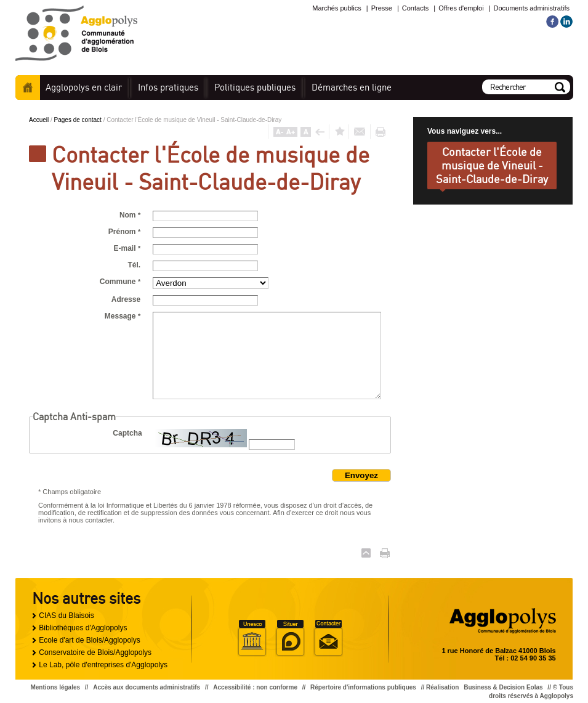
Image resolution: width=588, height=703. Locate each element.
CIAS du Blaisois (66, 616)
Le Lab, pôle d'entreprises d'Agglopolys (103, 665)
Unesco (252, 638)
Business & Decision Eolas (503, 687)
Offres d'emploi (461, 8)
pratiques (168, 87)
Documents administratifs (532, 8)
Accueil (28, 87)
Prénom (124, 232)
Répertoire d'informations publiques (363, 687)
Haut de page (366, 553)
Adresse (126, 299)
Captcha (127, 433)
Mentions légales (55, 687)
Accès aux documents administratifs (147, 687)
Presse (382, 8)
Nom (130, 215)
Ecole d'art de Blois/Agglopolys (89, 640)
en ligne (352, 87)
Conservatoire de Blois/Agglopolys (95, 652)
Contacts (415, 8)
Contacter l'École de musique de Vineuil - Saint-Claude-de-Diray (492, 165)
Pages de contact (79, 120)
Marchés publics (336, 8)
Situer (290, 638)
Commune (120, 282)
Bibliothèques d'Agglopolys (83, 628)
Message (123, 316)
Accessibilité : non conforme (255, 687)
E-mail (127, 248)
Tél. (134, 265)
